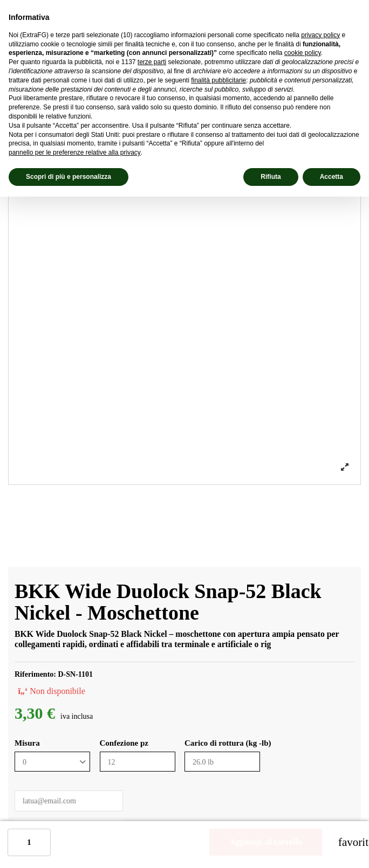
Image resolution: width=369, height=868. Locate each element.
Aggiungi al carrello (266, 842)
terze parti (152, 62)
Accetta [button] (332, 177)
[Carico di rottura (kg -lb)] (222, 762)
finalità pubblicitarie (218, 80)
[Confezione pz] (138, 762)
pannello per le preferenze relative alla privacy (75, 152)
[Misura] (52, 762)
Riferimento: (35, 674)
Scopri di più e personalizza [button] (69, 177)
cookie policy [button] (303, 53)
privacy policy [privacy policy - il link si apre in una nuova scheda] (320, 35)
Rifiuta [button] (271, 177)
